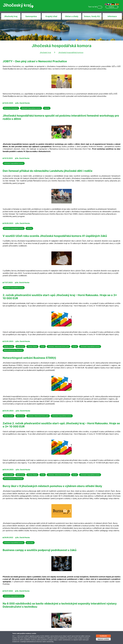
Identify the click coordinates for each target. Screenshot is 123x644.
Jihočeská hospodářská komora (71, 53)
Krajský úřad (51, 16)
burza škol (30, 543)
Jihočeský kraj (11, 16)
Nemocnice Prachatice (11, 108)
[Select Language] (112, 7)
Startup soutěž (9, 347)
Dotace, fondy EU (92, 16)
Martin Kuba (20, 347)
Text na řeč (93, 7)
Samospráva (31, 16)
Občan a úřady (72, 16)
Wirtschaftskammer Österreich (13, 350)
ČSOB (43, 347)
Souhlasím (103, 636)
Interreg (47, 108)
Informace (112, 16)
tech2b (75, 347)
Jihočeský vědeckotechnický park (58, 347)
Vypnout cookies (103, 639)
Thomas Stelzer (32, 347)
